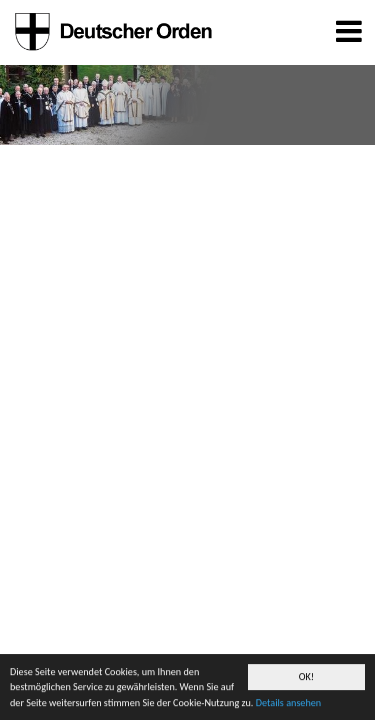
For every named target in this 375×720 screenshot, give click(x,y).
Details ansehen (288, 703)
